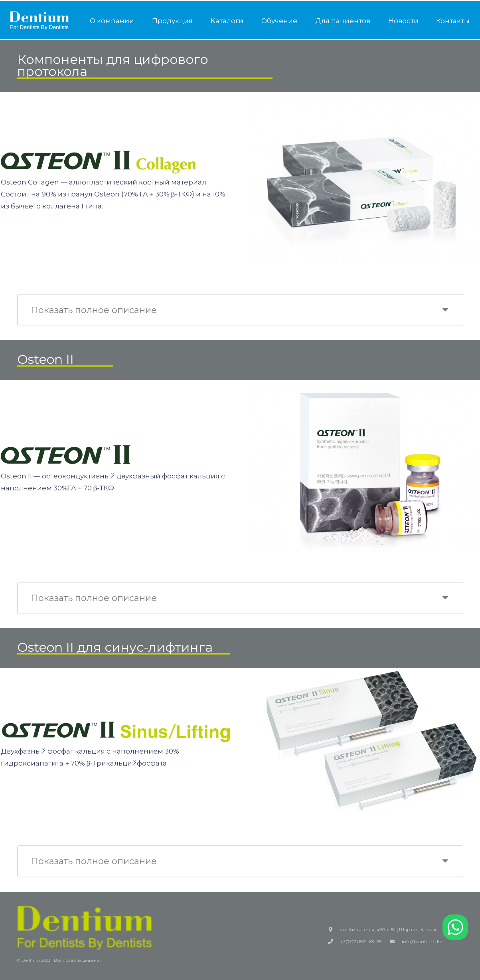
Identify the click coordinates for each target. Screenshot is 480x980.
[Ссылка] (40, 21)
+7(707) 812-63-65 (361, 941)
